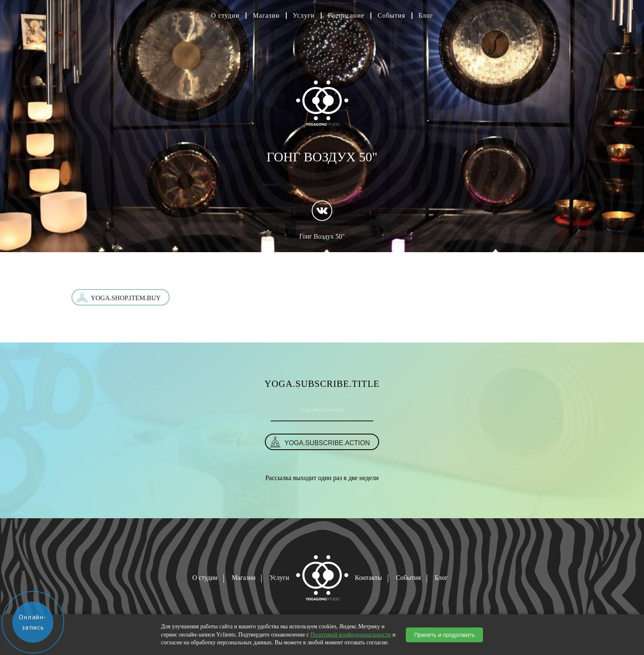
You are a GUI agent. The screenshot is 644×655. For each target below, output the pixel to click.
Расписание (346, 16)
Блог (426, 16)
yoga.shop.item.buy (126, 298)
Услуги (304, 16)
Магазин (266, 16)
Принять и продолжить (444, 635)
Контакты (368, 578)
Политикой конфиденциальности (351, 635)
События (391, 16)
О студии (225, 16)
